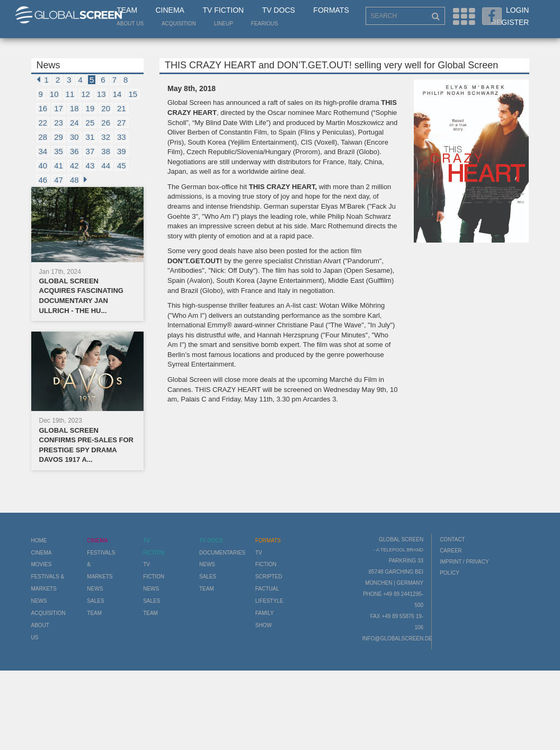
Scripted (269, 577)
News (39, 601)
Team (127, 10)
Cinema (170, 10)
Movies (42, 564)
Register (510, 22)
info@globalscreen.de (397, 639)
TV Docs (279, 10)
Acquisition (179, 24)
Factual (267, 589)
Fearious (265, 24)
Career (451, 551)
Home (39, 541)
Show (264, 625)
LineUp (224, 24)
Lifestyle (269, 601)
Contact (452, 539)
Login (518, 10)
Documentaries (222, 553)
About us (130, 24)
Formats (331, 10)
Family (265, 613)
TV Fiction (223, 10)
